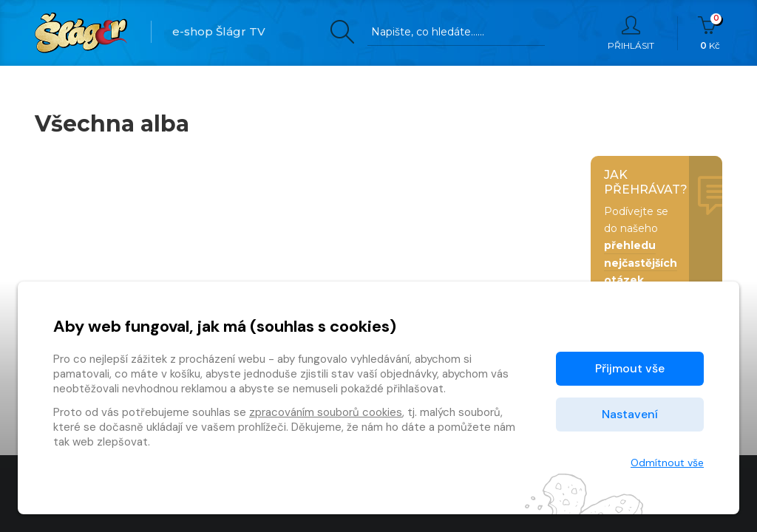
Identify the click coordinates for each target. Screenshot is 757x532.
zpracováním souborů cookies (326, 412)
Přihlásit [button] (631, 33)
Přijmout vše (630, 368)
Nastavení (630, 414)
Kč (710, 33)
